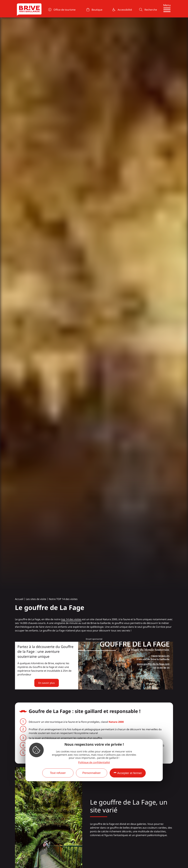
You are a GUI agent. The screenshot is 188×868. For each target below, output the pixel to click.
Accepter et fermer (130, 773)
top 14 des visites (71, 619)
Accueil (19, 599)
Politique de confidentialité (94, 762)
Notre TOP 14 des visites (63, 599)
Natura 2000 (116, 722)
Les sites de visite (36, 599)
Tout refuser (58, 773)
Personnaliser (92, 773)
